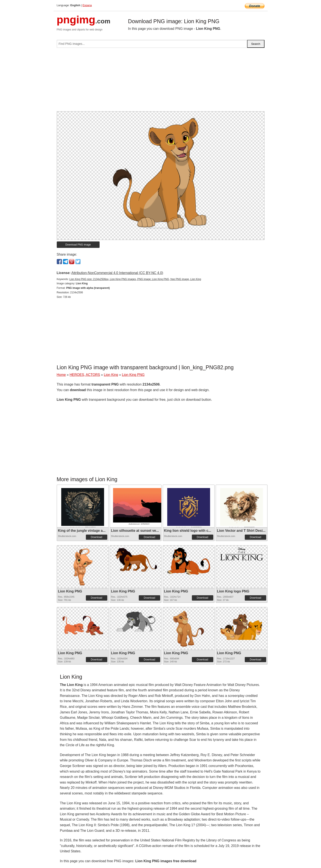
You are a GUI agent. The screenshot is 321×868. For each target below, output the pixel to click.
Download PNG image (78, 245)
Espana (87, 5)
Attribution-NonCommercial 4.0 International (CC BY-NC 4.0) (117, 273)
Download (96, 537)
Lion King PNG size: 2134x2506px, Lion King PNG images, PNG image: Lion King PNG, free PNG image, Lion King (135, 279)
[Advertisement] (161, 81)
